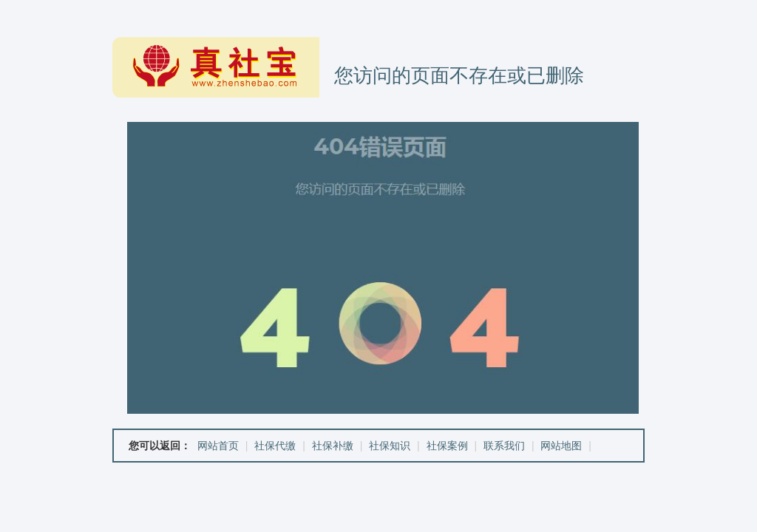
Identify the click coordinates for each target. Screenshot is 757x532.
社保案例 (447, 446)
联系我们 (504, 446)
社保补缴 (333, 446)
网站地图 (561, 446)
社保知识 (390, 446)
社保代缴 (275, 446)
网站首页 (218, 446)
